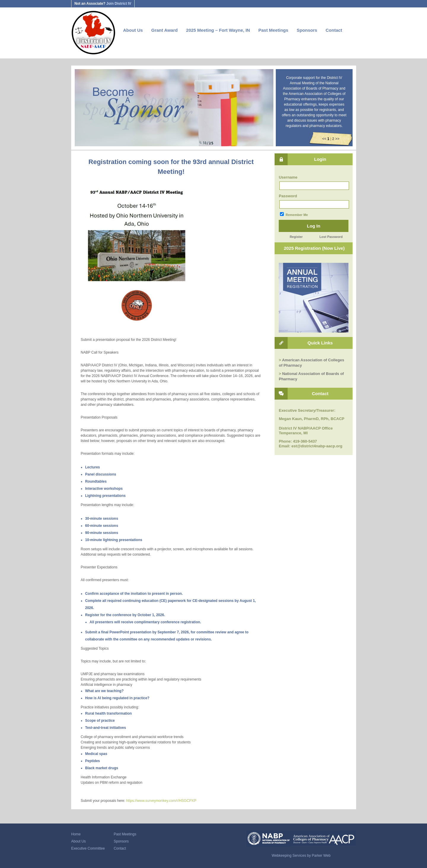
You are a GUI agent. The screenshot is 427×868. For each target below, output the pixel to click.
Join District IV (119, 4)
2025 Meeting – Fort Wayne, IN (218, 30)
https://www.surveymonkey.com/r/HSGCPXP (161, 801)
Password (288, 196)
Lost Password (331, 237)
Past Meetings (273, 30)
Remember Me (294, 214)
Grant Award (164, 30)
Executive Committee (88, 848)
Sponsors (307, 30)
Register (296, 237)
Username (288, 177)
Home (76, 834)
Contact (334, 30)
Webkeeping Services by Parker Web (301, 856)
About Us (133, 30)
